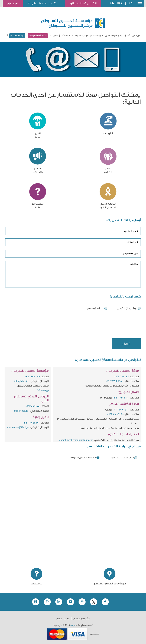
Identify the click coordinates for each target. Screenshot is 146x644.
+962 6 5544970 (31, 423)
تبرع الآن (13, 3)
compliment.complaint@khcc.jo (76, 440)
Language (17, 36)
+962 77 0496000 (114, 381)
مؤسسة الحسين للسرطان (83, 458)
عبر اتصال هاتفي (95, 308)
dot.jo (73, 625)
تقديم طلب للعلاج (44, 3)
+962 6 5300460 (122, 377)
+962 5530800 (33, 406)
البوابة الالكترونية (38, 36)
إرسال (126, 344)
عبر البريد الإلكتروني (127, 308)
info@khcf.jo (21, 381)
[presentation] (114, 326)
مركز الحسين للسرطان (122, 458)
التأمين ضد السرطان (83, 3)
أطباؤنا (126, 36)
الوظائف (65, 36)
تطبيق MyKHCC (121, 3)
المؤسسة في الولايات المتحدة (87, 36)
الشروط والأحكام (81, 619)
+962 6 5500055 (32, 377)
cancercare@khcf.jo (18, 427)
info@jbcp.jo (21, 411)
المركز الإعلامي (113, 36)
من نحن (136, 36)
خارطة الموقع (63, 619)
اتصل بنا (54, 36)
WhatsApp (43, 390)
